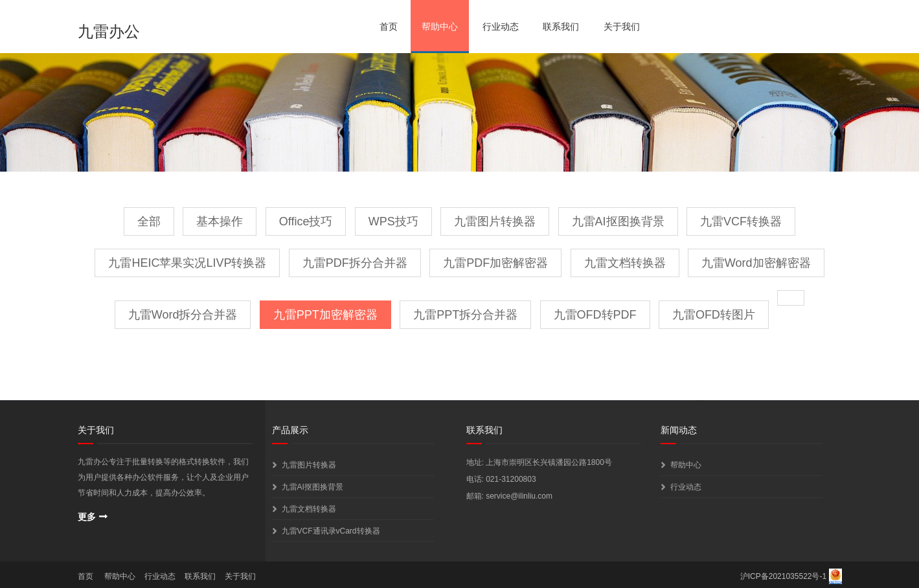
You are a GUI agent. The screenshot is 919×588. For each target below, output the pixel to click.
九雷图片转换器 (495, 221)
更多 (87, 517)
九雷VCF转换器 (741, 221)
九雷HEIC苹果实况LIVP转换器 (187, 263)
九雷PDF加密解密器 (495, 263)
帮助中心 (440, 27)
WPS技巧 (393, 221)
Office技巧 (306, 221)
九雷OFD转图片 (714, 315)
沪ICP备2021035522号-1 (783, 576)
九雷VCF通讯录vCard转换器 (331, 531)
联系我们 (561, 27)
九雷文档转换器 (625, 263)
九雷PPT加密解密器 (325, 315)
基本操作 (220, 221)
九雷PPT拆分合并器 (465, 315)
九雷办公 (109, 31)
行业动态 (501, 27)
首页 (389, 27)
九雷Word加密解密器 (756, 263)
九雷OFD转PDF (595, 315)
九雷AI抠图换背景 (618, 221)
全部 (149, 221)
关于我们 (622, 27)
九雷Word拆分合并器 (183, 315)
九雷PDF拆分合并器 (355, 263)
